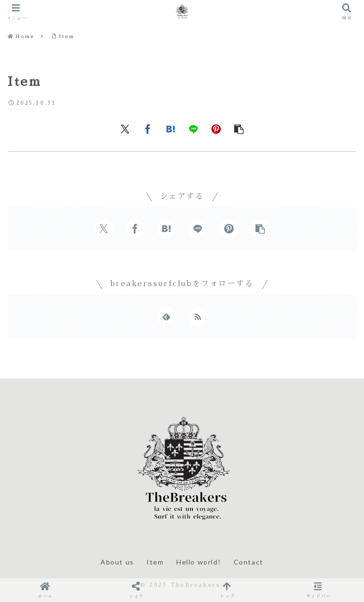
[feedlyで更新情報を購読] (166, 316)
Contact (249, 562)
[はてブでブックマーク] (171, 129)
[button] (239, 129)
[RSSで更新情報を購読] (198, 316)
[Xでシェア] (125, 129)
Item (155, 562)
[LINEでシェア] (193, 129)
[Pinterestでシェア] (216, 129)
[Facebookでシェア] (148, 129)
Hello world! (199, 562)
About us (117, 562)
